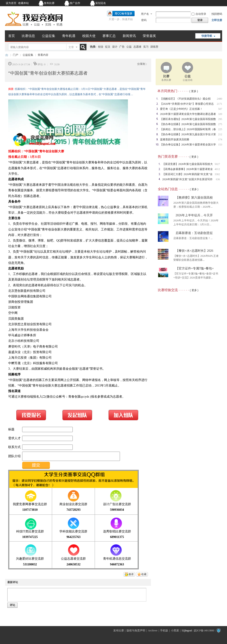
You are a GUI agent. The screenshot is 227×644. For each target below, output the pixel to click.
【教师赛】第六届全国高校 (194, 198)
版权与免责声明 (136, 630)
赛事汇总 (109, 36)
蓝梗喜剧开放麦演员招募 (175, 139)
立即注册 (217, 20)
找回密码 (217, 14)
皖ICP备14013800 (204, 630)
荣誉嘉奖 (149, 36)
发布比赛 (49, 3)
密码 (144, 20)
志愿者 (137, 47)
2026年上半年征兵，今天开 (194, 215)
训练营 (154, 47)
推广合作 (75, 3)
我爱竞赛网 (7, 55)
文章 (71, 47)
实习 (146, 47)
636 (218, 179)
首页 (12, 36)
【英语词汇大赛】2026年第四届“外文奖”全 (187, 174)
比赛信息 (28, 36)
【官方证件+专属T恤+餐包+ (195, 268)
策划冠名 (101, 3)
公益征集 (49, 36)
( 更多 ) (194, 91)
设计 (115, 47)
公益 (129, 47)
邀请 (131, 574)
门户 (16, 55)
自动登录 (199, 14)
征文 (108, 47)
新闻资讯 (129, 36)
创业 (101, 47)
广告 (122, 47)
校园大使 (89, 36)
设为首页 (11, 3)
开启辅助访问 (194, 3)
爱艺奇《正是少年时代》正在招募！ (181, 109)
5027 (217, 164)
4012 (217, 169)
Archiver (153, 630)
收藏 (144, 574)
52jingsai (187, 630)
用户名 (145, 14)
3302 (217, 174)
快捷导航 (207, 36)
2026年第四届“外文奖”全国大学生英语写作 (187, 179)
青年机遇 (69, 36)
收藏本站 (23, 3)
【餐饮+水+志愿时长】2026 (194, 251)
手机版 (164, 630)
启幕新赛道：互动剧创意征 (194, 233)
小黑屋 (175, 630)
